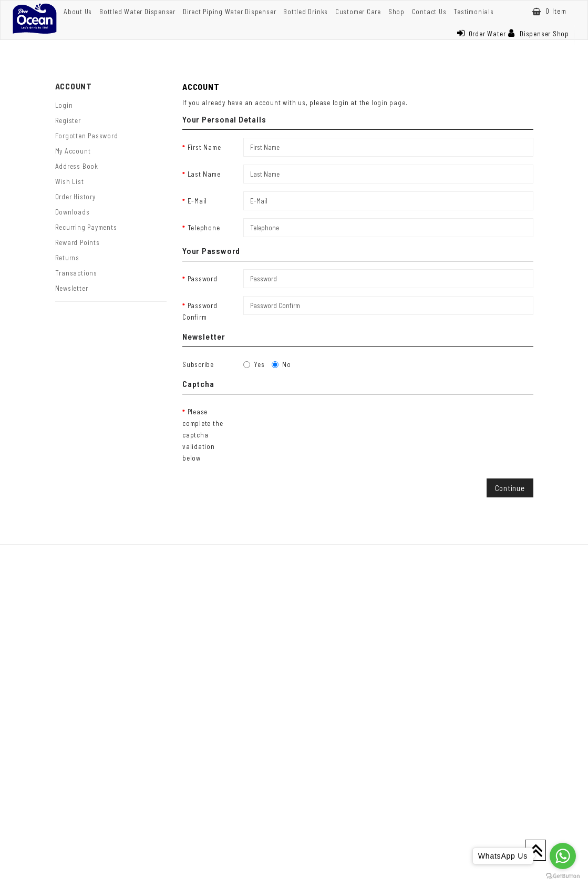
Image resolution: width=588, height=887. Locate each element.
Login (64, 105)
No (281, 364)
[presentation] (323, 423)
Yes (254, 364)
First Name (204, 147)
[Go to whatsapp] (563, 856)
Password (203, 279)
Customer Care (358, 12)
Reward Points (78, 242)
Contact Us (429, 12)
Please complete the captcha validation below (203, 435)
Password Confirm (200, 311)
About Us (78, 12)
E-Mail (198, 201)
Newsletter (72, 288)
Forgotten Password (87, 136)
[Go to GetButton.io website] (563, 876)
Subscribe (198, 364)
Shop (396, 12)
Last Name (204, 174)
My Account (73, 151)
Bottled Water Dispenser (137, 12)
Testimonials (473, 12)
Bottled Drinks (306, 12)
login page (389, 103)
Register (68, 120)
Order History (75, 197)
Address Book (77, 166)
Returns (67, 258)
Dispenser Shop (539, 34)
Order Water (481, 34)
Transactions (76, 273)
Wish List (70, 181)
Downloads (73, 212)
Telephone (204, 228)
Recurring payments (86, 227)
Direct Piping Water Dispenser (230, 12)
